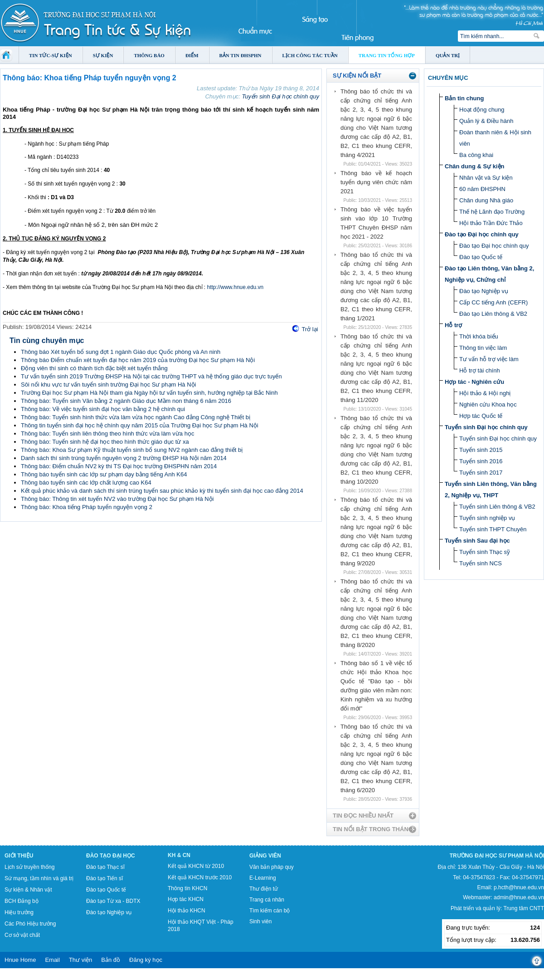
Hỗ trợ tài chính (480, 370)
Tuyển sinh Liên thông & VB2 (497, 507)
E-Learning (263, 878)
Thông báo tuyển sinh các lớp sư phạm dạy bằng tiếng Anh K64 (104, 474)
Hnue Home (20, 960)
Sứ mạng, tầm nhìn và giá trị (39, 878)
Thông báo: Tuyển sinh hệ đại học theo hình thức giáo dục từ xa (105, 442)
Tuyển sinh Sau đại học (477, 541)
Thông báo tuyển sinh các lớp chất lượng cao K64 (86, 483)
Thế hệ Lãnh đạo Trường (492, 212)
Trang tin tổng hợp (387, 55)
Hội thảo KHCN (187, 911)
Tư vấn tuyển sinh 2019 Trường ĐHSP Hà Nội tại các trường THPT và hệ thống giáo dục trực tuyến (151, 376)
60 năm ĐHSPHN (482, 189)
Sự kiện (103, 55)
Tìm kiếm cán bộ (270, 911)
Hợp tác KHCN (186, 899)
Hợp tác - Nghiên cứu (474, 382)
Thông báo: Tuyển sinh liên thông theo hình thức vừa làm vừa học (107, 434)
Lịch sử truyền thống (29, 867)
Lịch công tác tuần (310, 55)
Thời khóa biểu (479, 336)
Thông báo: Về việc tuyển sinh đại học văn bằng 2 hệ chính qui (103, 409)
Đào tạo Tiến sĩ (104, 878)
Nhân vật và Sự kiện (486, 178)
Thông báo (149, 55)
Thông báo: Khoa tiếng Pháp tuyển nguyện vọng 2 (87, 507)
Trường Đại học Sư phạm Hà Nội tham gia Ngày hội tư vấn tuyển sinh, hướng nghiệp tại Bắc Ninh (149, 393)
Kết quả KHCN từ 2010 (196, 866)
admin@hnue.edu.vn (519, 897)
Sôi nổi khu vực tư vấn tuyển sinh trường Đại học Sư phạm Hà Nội (108, 385)
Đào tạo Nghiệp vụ (484, 291)
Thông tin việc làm (483, 348)
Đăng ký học (146, 960)
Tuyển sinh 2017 (481, 473)
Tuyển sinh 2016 (481, 461)
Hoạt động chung (482, 110)
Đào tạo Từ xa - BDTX (113, 901)
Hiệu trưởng (19, 912)
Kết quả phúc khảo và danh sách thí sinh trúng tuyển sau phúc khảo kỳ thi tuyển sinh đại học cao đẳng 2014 (162, 491)
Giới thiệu (19, 856)
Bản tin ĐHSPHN (240, 55)
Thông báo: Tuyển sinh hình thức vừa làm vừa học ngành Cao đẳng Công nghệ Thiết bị (136, 417)
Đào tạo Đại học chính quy (482, 234)
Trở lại (310, 329)
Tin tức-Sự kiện (51, 55)
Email (52, 960)
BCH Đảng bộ (22, 901)
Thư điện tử (264, 889)
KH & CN (179, 855)
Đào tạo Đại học (111, 856)
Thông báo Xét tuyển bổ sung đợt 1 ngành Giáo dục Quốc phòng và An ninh (121, 352)
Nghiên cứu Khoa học (488, 404)
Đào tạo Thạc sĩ (105, 867)
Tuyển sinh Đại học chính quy (280, 96)
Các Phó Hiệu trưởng (30, 924)
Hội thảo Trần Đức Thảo (491, 223)
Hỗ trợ (453, 325)
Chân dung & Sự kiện (475, 166)
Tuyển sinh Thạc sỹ (485, 552)
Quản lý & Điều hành (486, 121)
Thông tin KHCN (187, 888)
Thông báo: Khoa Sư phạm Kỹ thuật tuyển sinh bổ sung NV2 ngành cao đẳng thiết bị (132, 450)
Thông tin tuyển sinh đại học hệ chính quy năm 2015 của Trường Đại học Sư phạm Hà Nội (140, 425)
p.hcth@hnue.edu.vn (519, 887)
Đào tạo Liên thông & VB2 (493, 314)
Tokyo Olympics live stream (33, 977)
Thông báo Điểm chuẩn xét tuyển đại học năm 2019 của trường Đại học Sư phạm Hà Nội (138, 360)
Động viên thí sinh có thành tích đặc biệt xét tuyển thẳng (94, 368)
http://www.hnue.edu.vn (236, 287)
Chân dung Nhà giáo (486, 200)
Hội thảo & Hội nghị (485, 393)
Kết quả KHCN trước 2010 (200, 877)
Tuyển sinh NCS (481, 563)
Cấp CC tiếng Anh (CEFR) (493, 302)
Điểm (192, 55)
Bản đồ (111, 960)
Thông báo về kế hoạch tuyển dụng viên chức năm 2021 (376, 182)
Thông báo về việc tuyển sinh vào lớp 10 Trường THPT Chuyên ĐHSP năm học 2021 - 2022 (376, 223)
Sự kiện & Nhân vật (28, 890)
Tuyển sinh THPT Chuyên (493, 529)
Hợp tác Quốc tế (481, 416)
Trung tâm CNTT (524, 908)
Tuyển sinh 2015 (481, 450)
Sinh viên (260, 921)
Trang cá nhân (267, 900)
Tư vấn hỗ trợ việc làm (489, 359)
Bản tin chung (464, 98)
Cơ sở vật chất (22, 935)
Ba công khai (476, 155)
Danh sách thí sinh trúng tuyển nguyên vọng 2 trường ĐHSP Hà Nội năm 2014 (124, 458)
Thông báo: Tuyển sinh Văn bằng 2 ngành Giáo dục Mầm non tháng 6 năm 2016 (126, 401)
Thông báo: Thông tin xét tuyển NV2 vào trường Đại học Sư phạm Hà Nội (117, 499)
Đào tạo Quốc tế (481, 257)
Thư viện (80, 960)
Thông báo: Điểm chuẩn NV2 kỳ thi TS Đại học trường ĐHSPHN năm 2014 (119, 466)
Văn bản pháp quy (272, 867)
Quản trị (448, 55)
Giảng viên (265, 856)
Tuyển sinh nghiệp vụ (487, 518)
